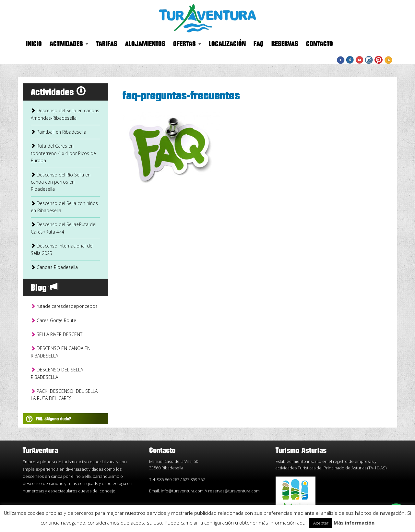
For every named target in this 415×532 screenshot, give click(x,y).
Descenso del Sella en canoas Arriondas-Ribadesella (65, 114)
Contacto (320, 44)
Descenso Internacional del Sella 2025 (62, 249)
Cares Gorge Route (53, 320)
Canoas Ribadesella (54, 267)
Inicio (34, 44)
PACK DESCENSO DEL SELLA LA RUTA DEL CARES (65, 395)
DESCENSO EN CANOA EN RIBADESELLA (61, 352)
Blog (45, 288)
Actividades (69, 44)
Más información (354, 523)
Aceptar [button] (321, 523)
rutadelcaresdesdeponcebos (64, 306)
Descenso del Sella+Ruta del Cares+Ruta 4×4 (64, 228)
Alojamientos (145, 44)
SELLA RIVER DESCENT (57, 334)
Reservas (285, 44)
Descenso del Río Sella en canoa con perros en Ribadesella (61, 182)
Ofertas (187, 44)
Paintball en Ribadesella (59, 132)
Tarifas (107, 44)
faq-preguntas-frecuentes (181, 96)
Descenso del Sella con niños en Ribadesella (64, 207)
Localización (227, 44)
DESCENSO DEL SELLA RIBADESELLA (57, 373)
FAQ (259, 44)
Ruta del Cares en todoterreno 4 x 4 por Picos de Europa (63, 153)
